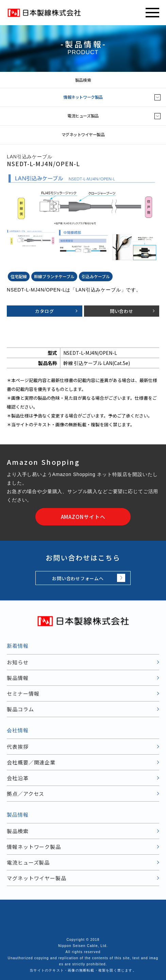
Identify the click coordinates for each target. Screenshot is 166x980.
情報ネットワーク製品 (83, 97)
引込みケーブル (96, 276)
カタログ (44, 311)
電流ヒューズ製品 (83, 116)
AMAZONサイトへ (83, 517)
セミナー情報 (23, 693)
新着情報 (18, 646)
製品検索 (119, 80)
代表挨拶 (18, 747)
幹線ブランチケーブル (54, 276)
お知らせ (18, 662)
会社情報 (18, 730)
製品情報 (18, 678)
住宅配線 (19, 276)
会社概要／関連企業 (31, 762)
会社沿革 (18, 778)
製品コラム (20, 709)
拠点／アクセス (26, 794)
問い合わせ (122, 311)
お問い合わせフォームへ (78, 578)
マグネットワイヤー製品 (83, 134)
